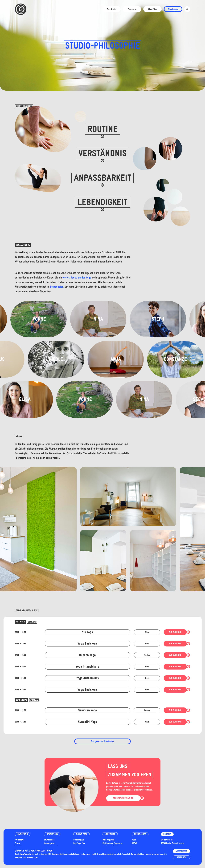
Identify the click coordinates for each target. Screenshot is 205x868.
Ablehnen (182, 857)
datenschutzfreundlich (121, 854)
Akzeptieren (181, 851)
